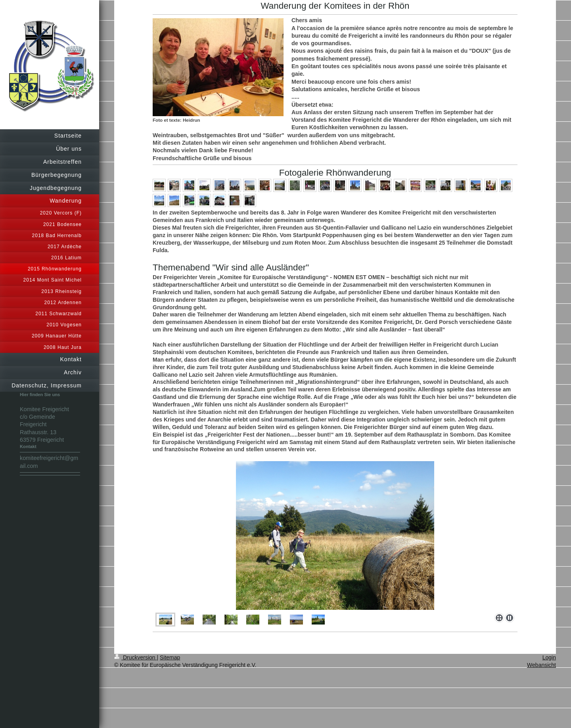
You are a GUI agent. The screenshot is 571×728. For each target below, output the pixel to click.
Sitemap (170, 657)
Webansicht (541, 665)
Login (549, 657)
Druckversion (135, 657)
